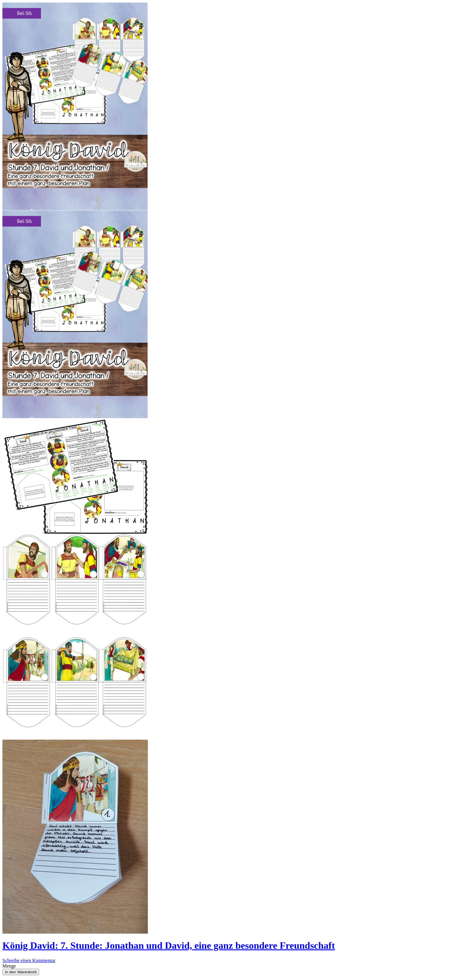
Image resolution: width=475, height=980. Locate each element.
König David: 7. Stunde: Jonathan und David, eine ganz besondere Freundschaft (169, 945)
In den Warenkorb (21, 972)
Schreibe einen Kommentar (29, 960)
